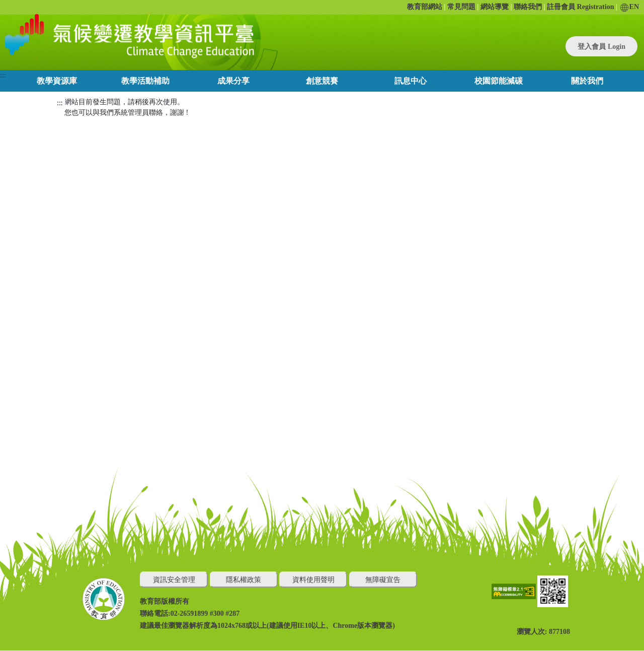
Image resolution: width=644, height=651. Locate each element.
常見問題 (461, 7)
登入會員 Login (601, 47)
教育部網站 (425, 7)
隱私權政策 (244, 580)
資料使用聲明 (313, 580)
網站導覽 (495, 7)
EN (630, 7)
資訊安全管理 (174, 580)
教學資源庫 (57, 81)
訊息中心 (411, 81)
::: (3, 75)
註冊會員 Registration (580, 7)
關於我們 (587, 81)
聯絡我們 (528, 7)
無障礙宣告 (383, 580)
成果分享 (233, 81)
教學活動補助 (145, 81)
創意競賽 (322, 81)
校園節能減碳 (499, 81)
